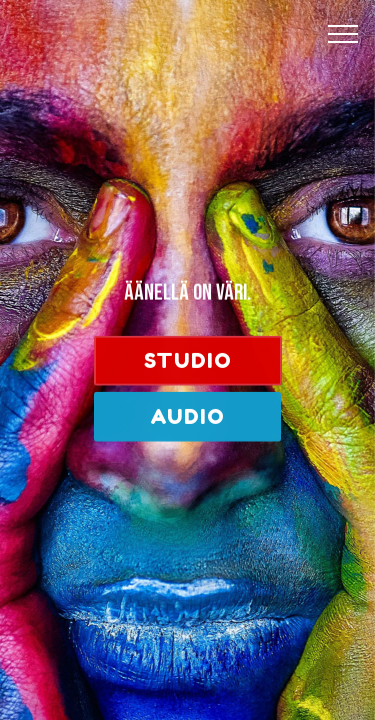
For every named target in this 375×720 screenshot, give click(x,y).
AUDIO (187, 417)
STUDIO (188, 361)
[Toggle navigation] (343, 33)
